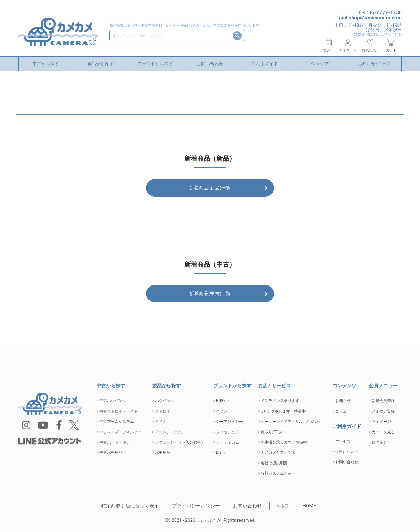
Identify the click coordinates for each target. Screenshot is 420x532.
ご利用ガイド (265, 64)
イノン (222, 411)
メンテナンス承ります (280, 401)
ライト (161, 422)
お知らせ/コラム (374, 64)
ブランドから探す (155, 64)
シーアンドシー (229, 422)
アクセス (343, 442)
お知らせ (343, 401)
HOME (309, 506)
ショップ (320, 64)
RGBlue (222, 401)
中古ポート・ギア (115, 442)
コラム (341, 411)
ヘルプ (282, 506)
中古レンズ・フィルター (121, 432)
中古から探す (46, 64)
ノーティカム (228, 442)
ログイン (379, 442)
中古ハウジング (113, 401)
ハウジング (165, 401)
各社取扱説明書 (274, 463)
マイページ (381, 422)
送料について (347, 452)
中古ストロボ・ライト (119, 411)
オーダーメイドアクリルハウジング (292, 422)
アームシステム (168, 432)
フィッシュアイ (229, 432)
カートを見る (383, 432)
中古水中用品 (111, 452)
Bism (220, 452)
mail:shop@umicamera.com (370, 18)
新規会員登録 (383, 401)
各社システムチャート (280, 473)
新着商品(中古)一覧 (210, 297)
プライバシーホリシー (196, 506)
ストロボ (163, 411)
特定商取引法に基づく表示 (130, 506)
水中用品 (163, 452)
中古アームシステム (117, 422)
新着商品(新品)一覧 (210, 188)
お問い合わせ (210, 64)
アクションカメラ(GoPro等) (179, 442)
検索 (237, 36)
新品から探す (100, 64)
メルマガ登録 (383, 411)
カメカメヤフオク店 (278, 452)
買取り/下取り (273, 432)
